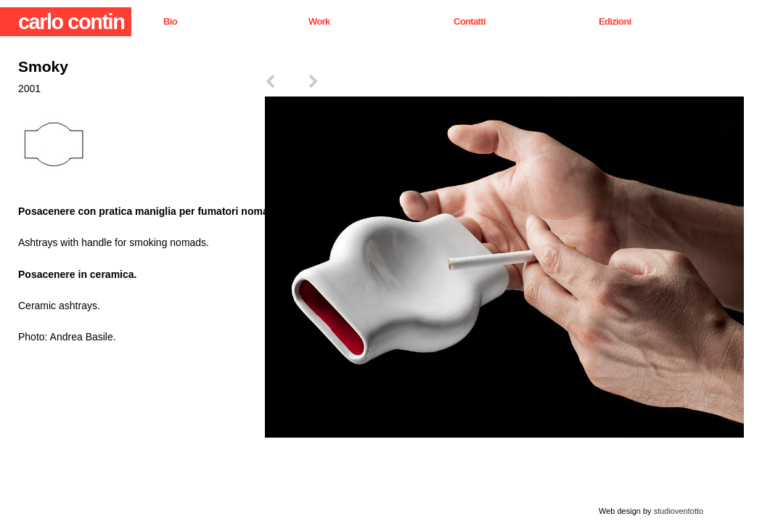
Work (319, 21)
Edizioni (615, 21)
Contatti (470, 21)
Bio (170, 21)
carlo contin (71, 22)
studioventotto (679, 511)
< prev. (287, 86)
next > (330, 86)
